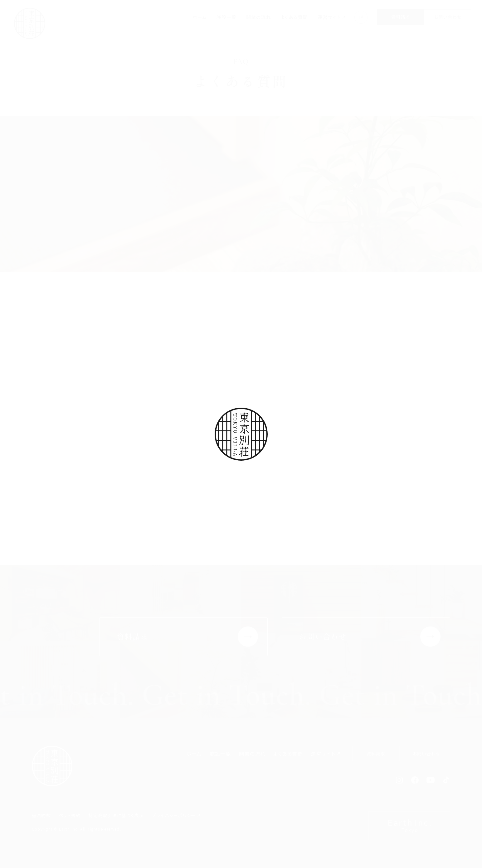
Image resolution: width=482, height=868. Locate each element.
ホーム (200, 17)
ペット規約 (70, 815)
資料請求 (401, 17)
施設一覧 (226, 17)
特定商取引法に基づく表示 (116, 815)
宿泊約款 (41, 815)
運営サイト (329, 17)
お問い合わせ (448, 17)
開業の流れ (259, 17)
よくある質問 (294, 17)
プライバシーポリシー (174, 815)
